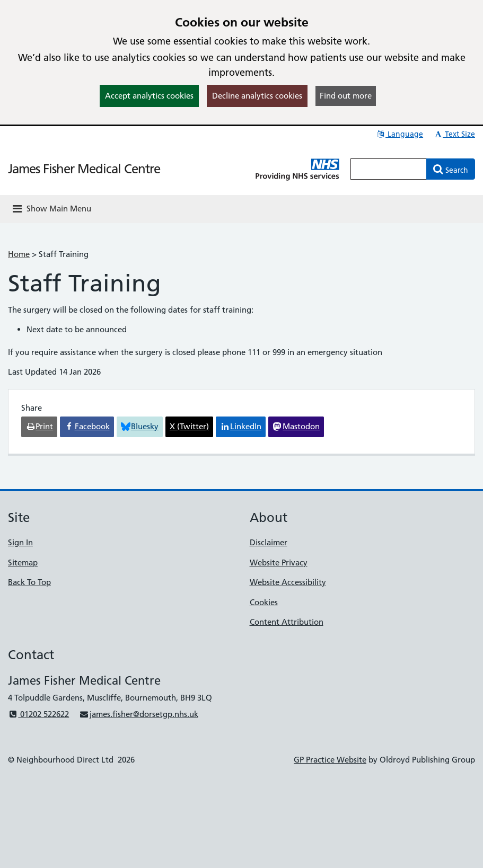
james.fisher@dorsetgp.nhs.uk (138, 714)
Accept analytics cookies (149, 96)
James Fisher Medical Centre (84, 169)
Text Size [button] (454, 134)
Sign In (20, 542)
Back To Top (29, 582)
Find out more (346, 96)
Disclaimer (269, 542)
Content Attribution (287, 622)
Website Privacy (279, 563)
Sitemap (23, 563)
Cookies (264, 602)
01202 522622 (38, 714)
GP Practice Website (330, 760)
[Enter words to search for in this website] (389, 169)
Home (19, 254)
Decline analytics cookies (257, 96)
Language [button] (399, 134)
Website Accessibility (288, 582)
